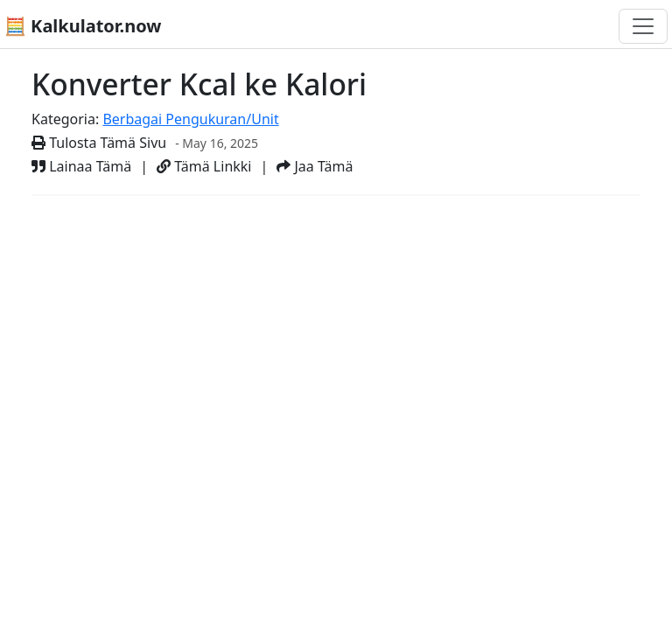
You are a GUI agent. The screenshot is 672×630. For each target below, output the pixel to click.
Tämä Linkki (204, 166)
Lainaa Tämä (81, 166)
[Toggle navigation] (643, 26)
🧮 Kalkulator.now (83, 26)
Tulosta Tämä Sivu (99, 143)
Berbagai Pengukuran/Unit (190, 119)
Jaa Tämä (315, 166)
